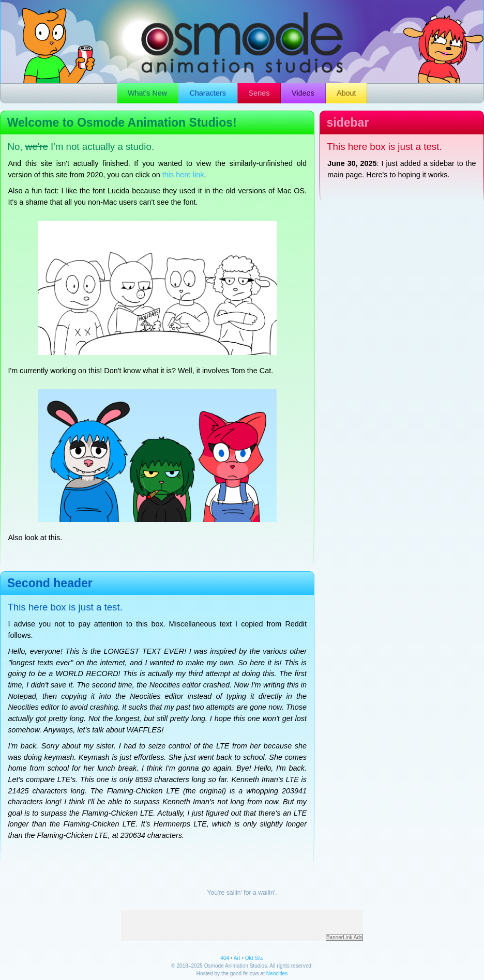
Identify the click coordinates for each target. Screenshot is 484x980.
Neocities (277, 974)
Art (237, 958)
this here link (183, 175)
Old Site (254, 958)
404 (225, 958)
